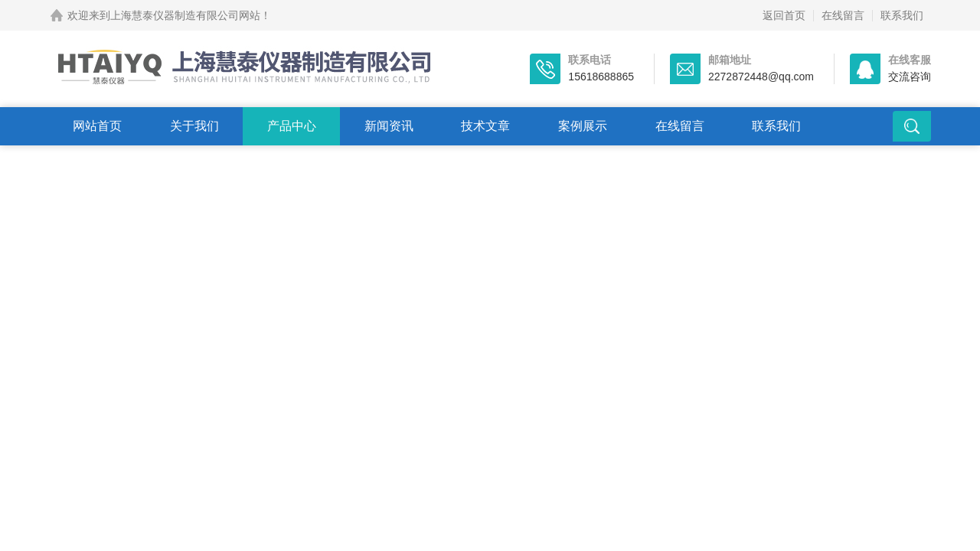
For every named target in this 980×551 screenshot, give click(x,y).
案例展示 (583, 126)
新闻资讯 (389, 126)
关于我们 (194, 126)
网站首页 (97, 126)
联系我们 (902, 15)
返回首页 (784, 15)
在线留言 (843, 15)
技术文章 (485, 126)
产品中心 (292, 126)
